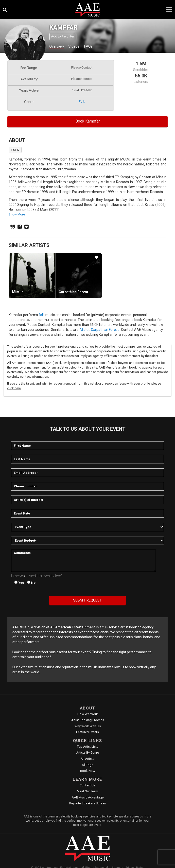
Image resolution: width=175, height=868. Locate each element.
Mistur (17, 292)
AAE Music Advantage (88, 797)
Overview (57, 46)
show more (17, 214)
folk (82, 101)
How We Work (88, 714)
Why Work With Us (88, 726)
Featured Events (87, 732)
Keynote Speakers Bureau (87, 803)
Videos (74, 46)
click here (14, 388)
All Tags (87, 765)
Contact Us (87, 785)
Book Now (88, 771)
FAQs (88, 46)
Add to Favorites (63, 36)
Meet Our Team (87, 791)
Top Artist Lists (88, 747)
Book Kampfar (88, 121)
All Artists (87, 759)
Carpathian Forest (73, 292)
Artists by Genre (87, 753)
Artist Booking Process (88, 720)
